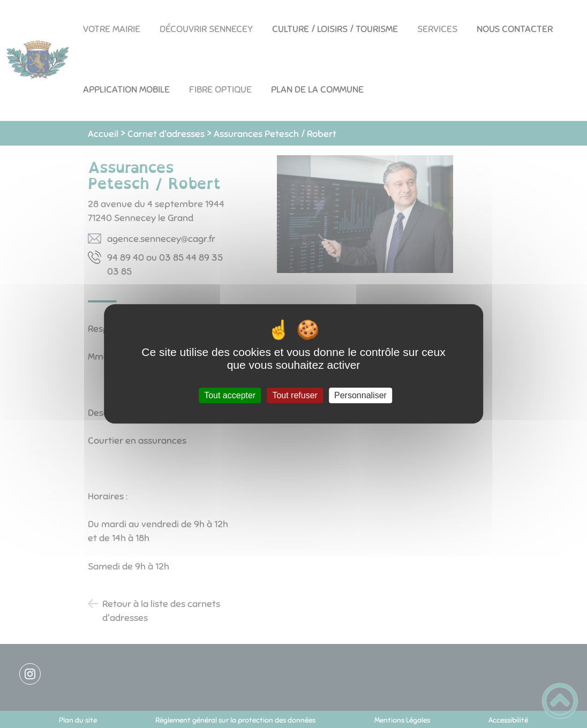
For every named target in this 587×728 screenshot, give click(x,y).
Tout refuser (295, 395)
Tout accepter (230, 395)
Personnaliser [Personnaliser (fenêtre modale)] (360, 395)
